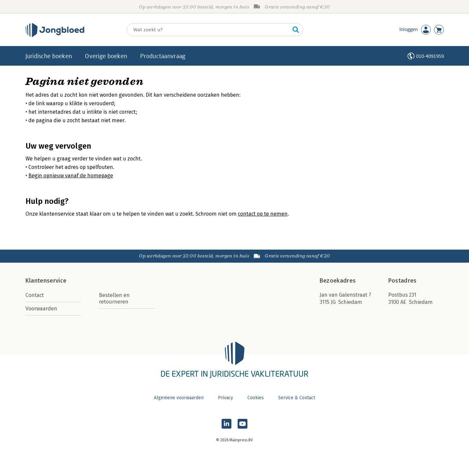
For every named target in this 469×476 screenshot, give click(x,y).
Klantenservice (46, 281)
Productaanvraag (163, 56)
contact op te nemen (263, 214)
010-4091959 (430, 56)
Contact (35, 295)
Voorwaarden (41, 309)
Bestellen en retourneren (114, 298)
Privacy (226, 398)
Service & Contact (297, 398)
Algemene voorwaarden (179, 398)
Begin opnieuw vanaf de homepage (71, 176)
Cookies (256, 398)
